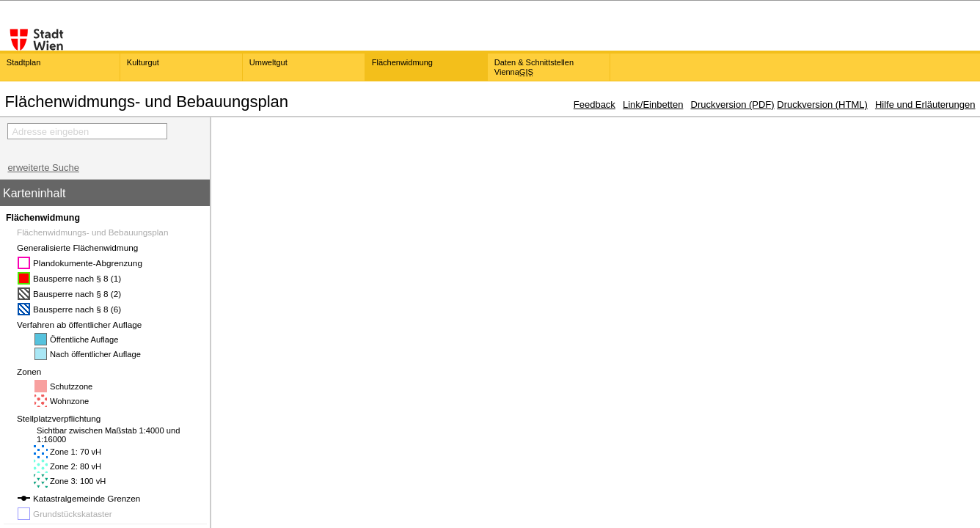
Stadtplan (23, 62)
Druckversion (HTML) (822, 104)
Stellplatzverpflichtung (63, 418)
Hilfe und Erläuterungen (925, 104)
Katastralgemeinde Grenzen (87, 498)
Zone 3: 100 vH (78, 481)
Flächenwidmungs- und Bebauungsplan (97, 232)
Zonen (34, 371)
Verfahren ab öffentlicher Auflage (84, 324)
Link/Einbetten (653, 104)
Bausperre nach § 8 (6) (77, 309)
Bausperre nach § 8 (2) (77, 294)
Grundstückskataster (73, 514)
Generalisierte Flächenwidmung (82, 247)
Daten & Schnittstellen (534, 67)
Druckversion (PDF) (733, 104)
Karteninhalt (34, 193)
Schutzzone (71, 386)
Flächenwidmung (43, 218)
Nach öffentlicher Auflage (95, 354)
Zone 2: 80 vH (76, 466)
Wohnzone (69, 401)
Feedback (595, 104)
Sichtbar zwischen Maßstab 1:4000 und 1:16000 (108, 435)
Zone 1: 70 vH (76, 452)
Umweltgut (268, 62)
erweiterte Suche (43, 168)
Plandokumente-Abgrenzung (88, 263)
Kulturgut (143, 62)
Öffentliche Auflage (84, 340)
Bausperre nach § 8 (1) (77, 278)
